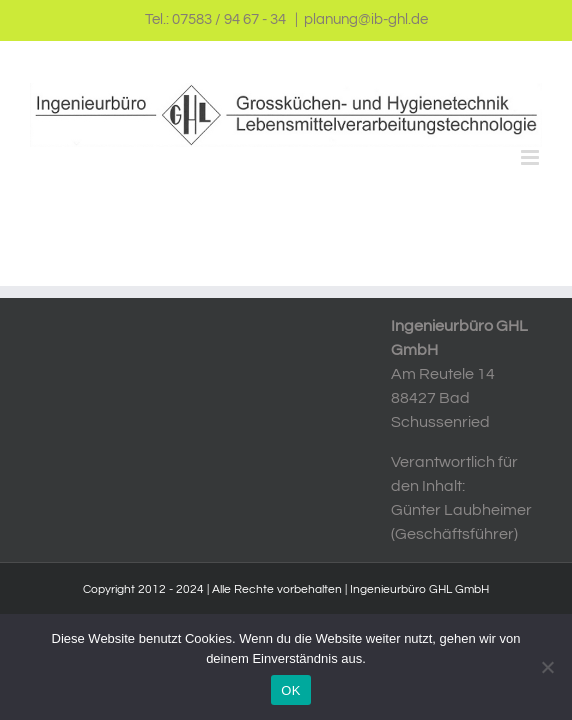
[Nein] (547, 667)
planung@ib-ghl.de (366, 19)
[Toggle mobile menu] (531, 157)
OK (290, 690)
